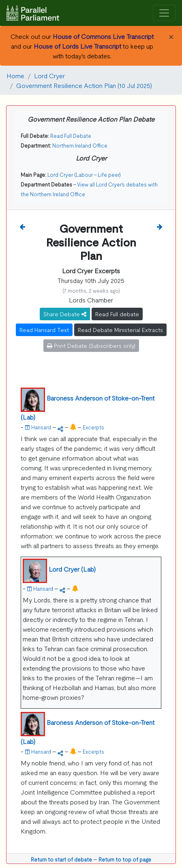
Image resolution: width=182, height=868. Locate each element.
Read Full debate (117, 314)
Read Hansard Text (44, 330)
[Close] (171, 36)
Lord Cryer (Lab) (72, 569)
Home (15, 75)
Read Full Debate (71, 136)
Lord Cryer (49, 75)
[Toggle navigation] (164, 13)
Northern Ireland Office (80, 145)
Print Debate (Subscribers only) (91, 345)
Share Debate (65, 314)
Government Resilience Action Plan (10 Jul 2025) (84, 85)
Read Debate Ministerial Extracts (120, 330)
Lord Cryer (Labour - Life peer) (84, 175)
